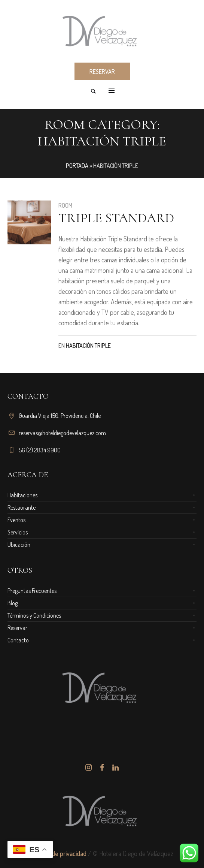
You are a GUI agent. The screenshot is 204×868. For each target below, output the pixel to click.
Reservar (17, 628)
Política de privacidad (59, 853)
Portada (77, 166)
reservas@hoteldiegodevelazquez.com (62, 433)
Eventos (16, 520)
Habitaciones (22, 495)
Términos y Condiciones (34, 615)
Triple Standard (116, 218)
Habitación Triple (88, 346)
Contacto (18, 640)
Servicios (18, 532)
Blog (13, 603)
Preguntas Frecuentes (32, 591)
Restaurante (22, 507)
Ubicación (19, 545)
